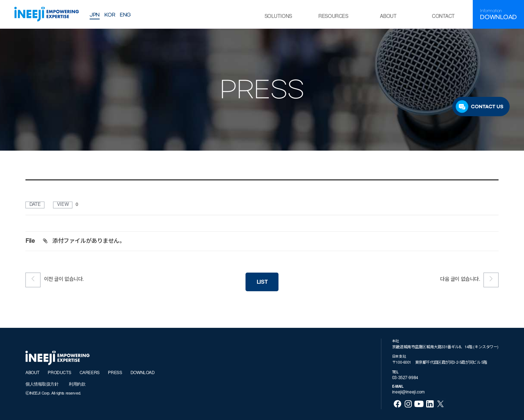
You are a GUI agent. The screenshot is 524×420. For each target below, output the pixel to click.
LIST (262, 282)
